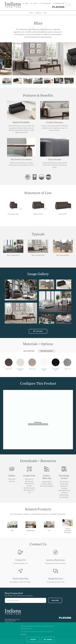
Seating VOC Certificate (64, 487)
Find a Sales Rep (46, 3)
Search (27, 3)
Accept (33, 639)
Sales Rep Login (60, 3)
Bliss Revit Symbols (29, 488)
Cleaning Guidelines (47, 484)
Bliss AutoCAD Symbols (29, 485)
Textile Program (47, 482)
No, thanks (48, 640)
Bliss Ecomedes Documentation (64, 496)
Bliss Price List (29, 481)
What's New (12, 479)
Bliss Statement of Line (29, 491)
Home (31, 13)
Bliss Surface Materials (47, 486)
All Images (12, 481)
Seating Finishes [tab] (47, 351)
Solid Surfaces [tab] (29, 351)
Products (38, 13)
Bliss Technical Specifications (64, 483)
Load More (38, 331)
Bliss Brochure (29, 479)
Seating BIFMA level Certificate (64, 492)
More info (23, 634)
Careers (35, 3)
